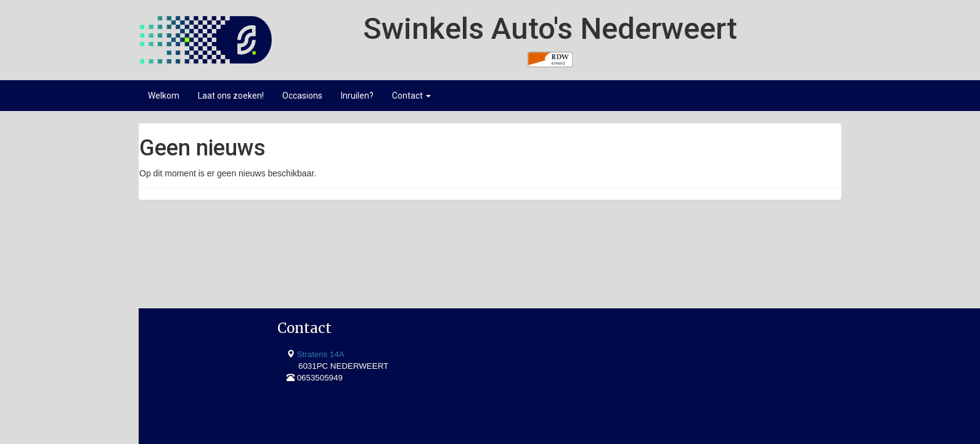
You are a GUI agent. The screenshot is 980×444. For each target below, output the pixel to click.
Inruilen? (357, 96)
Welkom (164, 96)
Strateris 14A (191, 270)
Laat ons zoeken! (231, 96)
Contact (411, 96)
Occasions (302, 96)
